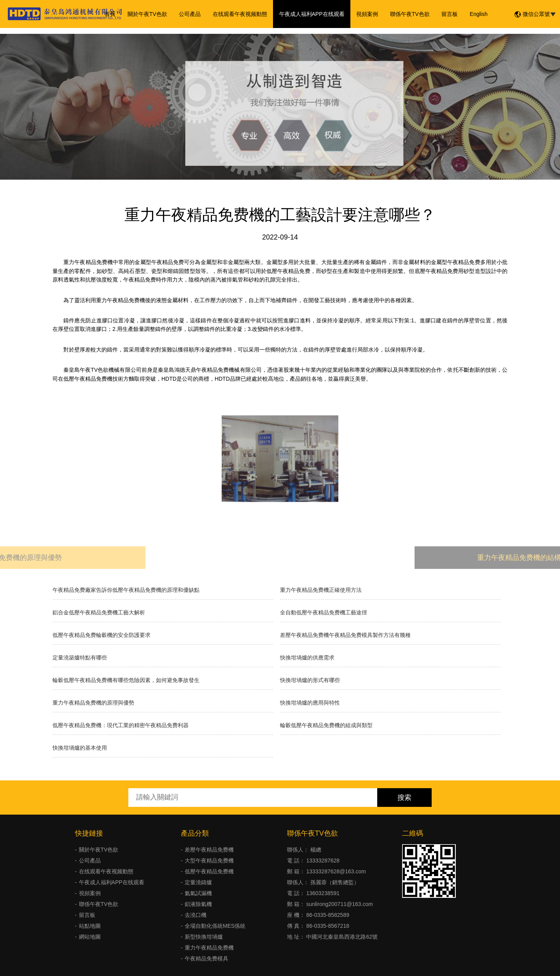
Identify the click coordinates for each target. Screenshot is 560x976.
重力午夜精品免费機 (209, 948)
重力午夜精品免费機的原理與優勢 (93, 703)
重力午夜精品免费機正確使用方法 (321, 590)
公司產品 (191, 14)
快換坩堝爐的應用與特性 (310, 703)
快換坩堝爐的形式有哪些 (310, 680)
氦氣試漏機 (198, 893)
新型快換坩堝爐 (204, 937)
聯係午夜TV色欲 (409, 14)
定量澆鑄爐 (198, 882)
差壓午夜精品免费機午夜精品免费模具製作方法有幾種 (345, 635)
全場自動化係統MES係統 (215, 926)
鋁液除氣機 (198, 904)
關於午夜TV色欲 (148, 14)
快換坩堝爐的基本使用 (80, 748)
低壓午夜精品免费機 (209, 871)
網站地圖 (90, 937)
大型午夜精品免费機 (209, 861)
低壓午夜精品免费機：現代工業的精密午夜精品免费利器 (121, 725)
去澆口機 (196, 915)
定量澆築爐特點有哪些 (80, 658)
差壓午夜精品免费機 (209, 850)
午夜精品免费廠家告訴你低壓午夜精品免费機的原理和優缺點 (126, 590)
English (478, 14)
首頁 (111, 14)
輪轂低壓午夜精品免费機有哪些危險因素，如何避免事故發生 (126, 680)
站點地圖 (90, 926)
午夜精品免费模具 (206, 959)
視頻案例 (367, 14)
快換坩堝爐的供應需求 (307, 658)
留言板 (449, 14)
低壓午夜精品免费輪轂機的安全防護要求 (101, 635)
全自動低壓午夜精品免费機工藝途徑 (324, 612)
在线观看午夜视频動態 (240, 14)
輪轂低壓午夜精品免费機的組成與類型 (326, 725)
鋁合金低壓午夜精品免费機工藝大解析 (99, 612)
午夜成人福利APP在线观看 (312, 14)
